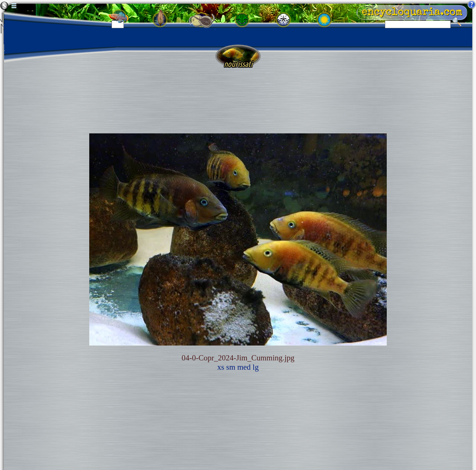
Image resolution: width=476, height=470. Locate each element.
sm (231, 367)
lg (255, 367)
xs (221, 367)
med (244, 367)
